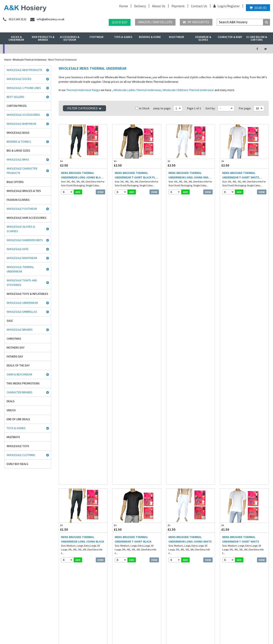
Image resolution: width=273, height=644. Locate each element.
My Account (95, 49)
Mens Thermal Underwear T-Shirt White (189, 427)
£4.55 (121, 331)
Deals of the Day (18, 365)
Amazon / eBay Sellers (155, 22)
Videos (11, 410)
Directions (228, 542)
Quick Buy (120, 22)
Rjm (5, 513)
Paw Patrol (9, 598)
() (258, 8)
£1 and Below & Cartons (257, 38)
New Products (65, 544)
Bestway (8, 585)
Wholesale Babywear (21, 124)
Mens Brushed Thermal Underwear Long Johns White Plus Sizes (190, 175)
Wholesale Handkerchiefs (25, 240)
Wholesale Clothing (21, 455)
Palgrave (8, 580)
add (78, 192)
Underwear (64, 526)
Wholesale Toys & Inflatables (27, 294)
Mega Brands (10, 576)
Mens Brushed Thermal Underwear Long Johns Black (83, 259)
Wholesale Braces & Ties (24, 191)
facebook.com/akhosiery (182, 513)
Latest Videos (218, 49)
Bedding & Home (150, 37)
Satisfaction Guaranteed (126, 544)
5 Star (6, 526)
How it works (120, 549)
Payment (178, 6)
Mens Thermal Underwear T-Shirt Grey (243, 343)
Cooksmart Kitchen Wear (16, 567)
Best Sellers (15, 97)
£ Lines (62, 517)
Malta (119, 618)
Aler (5, 522)
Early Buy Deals (17, 464)
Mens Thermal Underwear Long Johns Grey (80, 427)
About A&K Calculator (124, 558)
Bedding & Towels (19, 142)
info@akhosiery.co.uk (236, 517)
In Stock (142, 108)
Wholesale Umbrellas (22, 312)
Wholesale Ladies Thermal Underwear (137, 90)
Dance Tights (10, 603)
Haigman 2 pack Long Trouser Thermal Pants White (82, 343)
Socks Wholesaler (46, 630)
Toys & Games (123, 37)
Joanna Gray (10, 562)
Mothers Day (16, 347)
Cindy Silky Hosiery (13, 553)
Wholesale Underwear (22, 303)
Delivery (140, 6)
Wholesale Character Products (22, 171)
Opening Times (231, 551)
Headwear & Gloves (203, 38)
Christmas (14, 339)
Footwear (97, 37)
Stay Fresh (9, 549)
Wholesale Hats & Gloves (100, 630)
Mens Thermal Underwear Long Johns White (133, 427)
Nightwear (176, 37)
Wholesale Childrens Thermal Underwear (188, 90)
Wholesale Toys (18, 446)
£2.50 (71, 163)
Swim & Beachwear (19, 374)
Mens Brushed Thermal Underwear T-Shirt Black (133, 259)
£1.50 (71, 247)
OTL (5, 594)
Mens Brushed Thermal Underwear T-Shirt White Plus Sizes (241, 175)
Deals (11, 401)
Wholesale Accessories (23, 115)
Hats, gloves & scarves (70, 531)
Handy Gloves (11, 535)
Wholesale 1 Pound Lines (24, 88)
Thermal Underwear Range (83, 90)
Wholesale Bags (18, 133)
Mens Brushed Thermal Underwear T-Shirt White (241, 259)
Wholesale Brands (20, 330)
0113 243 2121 (231, 513)
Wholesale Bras (18, 159)
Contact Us (199, 6)
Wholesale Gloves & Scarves (21, 229)
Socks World (9, 589)
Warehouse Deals (156, 49)
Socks (61, 513)
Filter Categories (84, 108)
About (226, 546)
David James (10, 517)
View (100, 192)
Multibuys (13, 437)
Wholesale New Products (24, 70)
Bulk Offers (15, 182)
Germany (35, 618)
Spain (95, 618)
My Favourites (196, 22)
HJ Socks (8, 544)
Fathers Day (15, 356)
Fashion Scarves (18, 200)
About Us (159, 6)
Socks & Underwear (16, 38)
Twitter (136, 630)
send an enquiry (233, 522)
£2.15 (179, 331)
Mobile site (118, 553)
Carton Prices (17, 106)
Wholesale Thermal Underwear (30, 60)
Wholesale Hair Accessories (27, 218)
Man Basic (9, 531)
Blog (115, 526)
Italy (60, 618)
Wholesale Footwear (22, 209)
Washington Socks (13, 558)
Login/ (220, 6)
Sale (10, 321)
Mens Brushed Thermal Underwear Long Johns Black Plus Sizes (83, 175)
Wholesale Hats (18, 249)
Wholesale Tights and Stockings (22, 283)
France (49, 618)
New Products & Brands (43, 38)
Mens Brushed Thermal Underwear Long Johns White (190, 259)
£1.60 (232, 331)
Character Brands (20, 392)
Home (123, 6)
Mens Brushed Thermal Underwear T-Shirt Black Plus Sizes (137, 175)
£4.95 (67, 331)
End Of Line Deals (18, 419)
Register (233, 6)
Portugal (107, 618)
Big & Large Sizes (18, 151)
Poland (70, 618)
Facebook (123, 630)
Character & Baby (230, 37)
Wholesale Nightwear (22, 258)
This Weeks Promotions (23, 383)
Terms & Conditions (123, 531)
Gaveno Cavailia (12, 571)
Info (115, 513)
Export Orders (120, 540)
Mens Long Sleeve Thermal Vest (188, 343)
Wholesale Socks (19, 79)
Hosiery (62, 535)
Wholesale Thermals (71, 630)
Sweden (83, 618)
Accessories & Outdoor (70, 38)
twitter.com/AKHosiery (181, 517)
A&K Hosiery (26, 630)
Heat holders (10, 540)
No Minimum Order (34, 49)
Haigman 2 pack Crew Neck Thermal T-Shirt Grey (133, 343)
